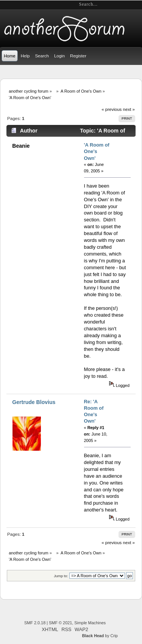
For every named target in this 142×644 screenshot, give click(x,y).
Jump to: (61, 576)
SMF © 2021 (60, 623)
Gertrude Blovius (34, 402)
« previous (112, 109)
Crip (114, 636)
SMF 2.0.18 (35, 623)
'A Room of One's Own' (97, 152)
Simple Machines (90, 623)
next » (129, 109)
